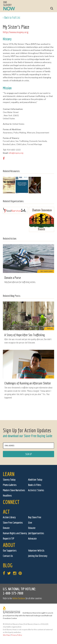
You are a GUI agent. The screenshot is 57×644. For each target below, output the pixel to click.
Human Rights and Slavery (15, 533)
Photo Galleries (10, 485)
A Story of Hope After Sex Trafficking (25, 335)
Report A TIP (9, 539)
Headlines (7, 496)
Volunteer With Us (36, 551)
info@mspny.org (16, 153)
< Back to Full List (12, 17)
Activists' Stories (36, 490)
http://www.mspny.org (16, 32)
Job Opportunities (36, 533)
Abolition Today (35, 480)
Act (6, 512)
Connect (11, 502)
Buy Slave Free (35, 517)
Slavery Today (9, 480)
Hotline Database (19, 598)
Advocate (32, 539)
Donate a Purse (13, 278)
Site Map (6, 635)
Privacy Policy (16, 635)
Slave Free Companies (13, 523)
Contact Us (8, 556)
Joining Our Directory (38, 556)
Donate (6, 528)
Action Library (9, 517)
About (9, 545)
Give (30, 523)
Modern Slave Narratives (14, 490)
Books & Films (35, 485)
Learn (9, 474)
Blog (8, 565)
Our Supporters (10, 551)
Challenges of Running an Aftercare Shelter (28, 383)
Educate (32, 528)
